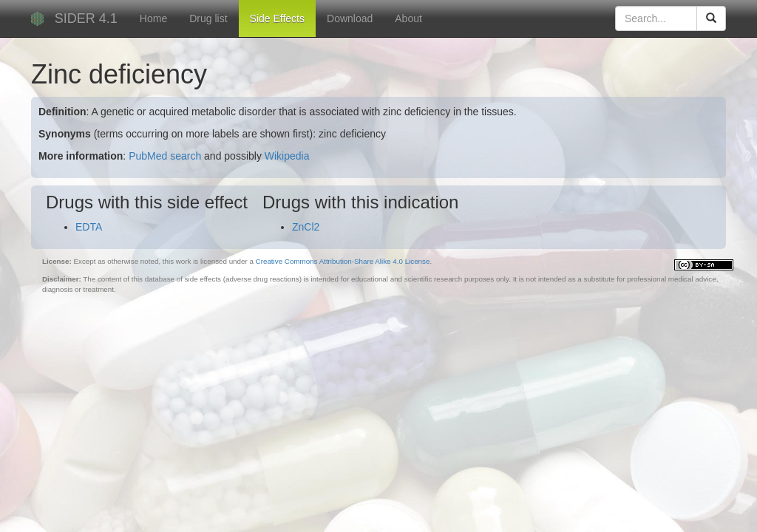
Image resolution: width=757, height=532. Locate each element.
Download (350, 18)
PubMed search (165, 156)
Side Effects (277, 18)
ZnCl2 (306, 227)
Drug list (208, 18)
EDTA (89, 227)
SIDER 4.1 (86, 18)
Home (153, 18)
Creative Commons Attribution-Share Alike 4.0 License (343, 261)
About (408, 18)
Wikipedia (287, 156)
